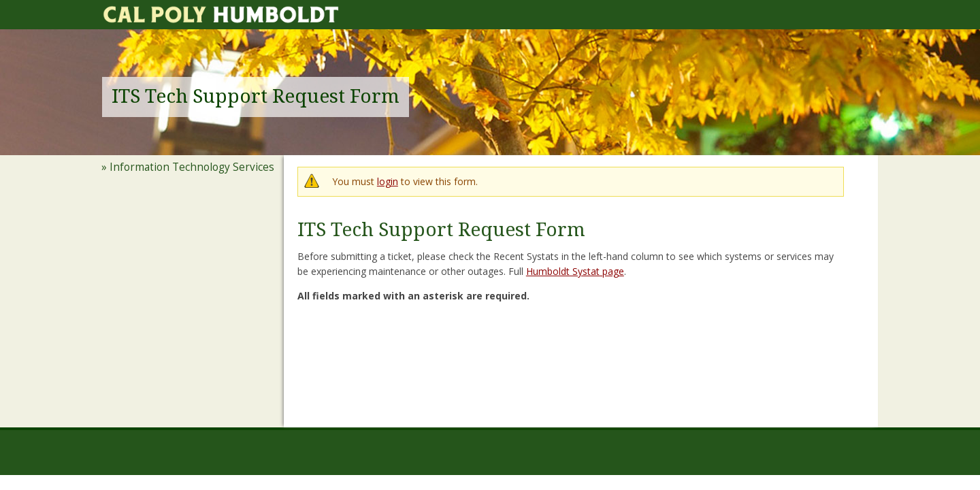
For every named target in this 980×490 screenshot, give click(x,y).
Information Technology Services (192, 167)
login (388, 181)
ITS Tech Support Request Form (256, 96)
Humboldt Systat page (575, 271)
